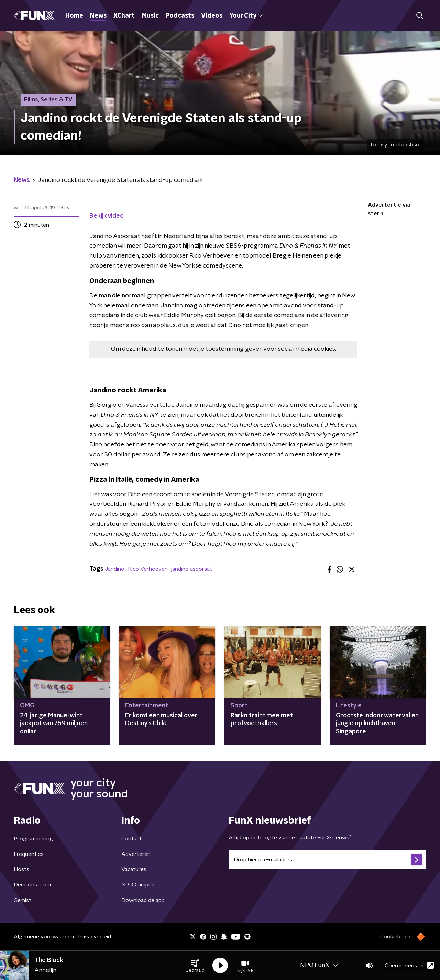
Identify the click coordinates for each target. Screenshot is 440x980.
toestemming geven (234, 349)
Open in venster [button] (409, 965)
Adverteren (136, 854)
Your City (246, 16)
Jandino (115, 569)
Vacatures (134, 869)
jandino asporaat (192, 569)
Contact (131, 839)
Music (150, 16)
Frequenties (29, 854)
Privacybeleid (95, 937)
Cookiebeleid (396, 937)
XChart (124, 16)
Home (74, 16)
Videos (212, 16)
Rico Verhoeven (148, 569)
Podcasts (180, 16)
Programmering (33, 839)
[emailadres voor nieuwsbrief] (327, 860)
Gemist (23, 900)
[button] (195, 966)
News (98, 16)
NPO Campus (138, 885)
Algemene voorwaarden (44, 937)
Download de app (143, 900)
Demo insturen (32, 885)
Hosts (21, 869)
